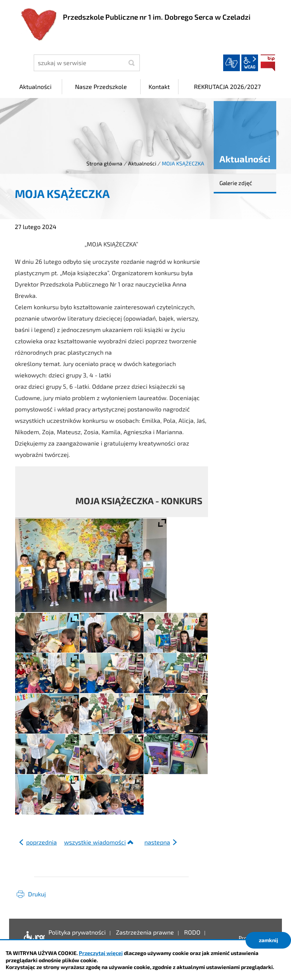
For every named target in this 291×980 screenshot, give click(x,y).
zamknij (268, 940)
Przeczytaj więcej (101, 953)
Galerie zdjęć (236, 183)
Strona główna (104, 163)
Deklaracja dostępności (32, 938)
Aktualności (142, 163)
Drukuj (37, 894)
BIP (268, 63)
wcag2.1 (250, 63)
